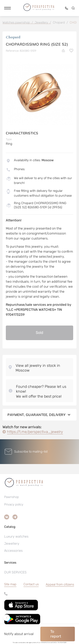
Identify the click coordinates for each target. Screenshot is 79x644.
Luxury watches (16, 536)
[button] (7, 8)
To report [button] (56, 634)
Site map (10, 584)
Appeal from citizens (60, 584)
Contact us (31, 584)
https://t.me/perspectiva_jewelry (35, 432)
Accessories (13, 551)
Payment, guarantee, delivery (39, 415)
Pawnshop (12, 497)
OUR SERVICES (15, 572)
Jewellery (12, 544)
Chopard (13, 37)
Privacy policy (14, 504)
